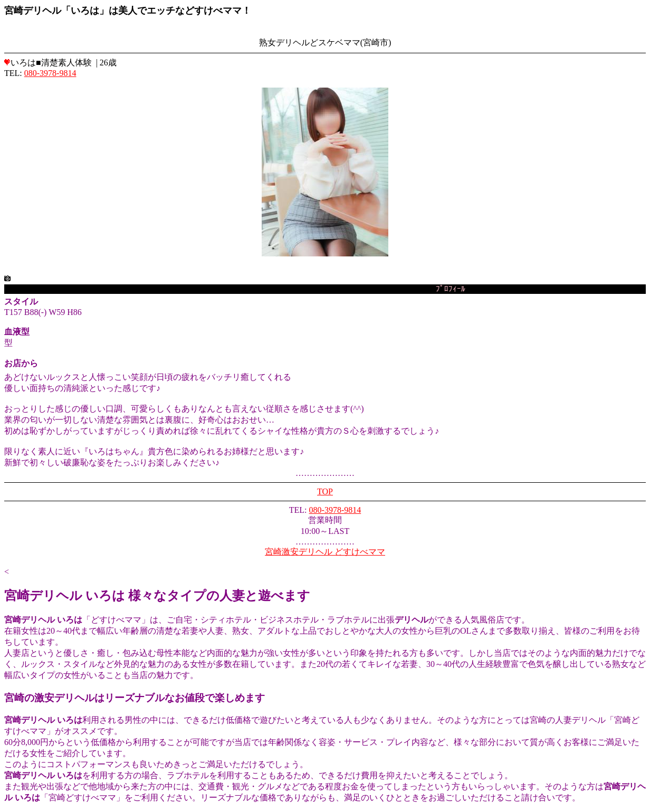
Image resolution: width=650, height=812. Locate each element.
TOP (325, 491)
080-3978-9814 (50, 73)
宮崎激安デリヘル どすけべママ (325, 552)
